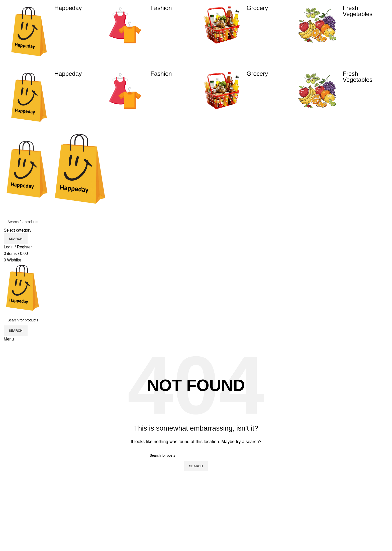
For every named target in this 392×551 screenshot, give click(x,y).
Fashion (161, 8)
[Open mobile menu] (9, 339)
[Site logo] (28, 170)
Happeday (68, 8)
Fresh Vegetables (358, 11)
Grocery (257, 8)
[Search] (196, 222)
